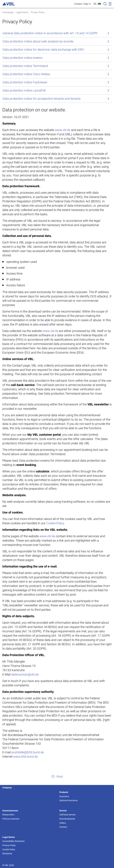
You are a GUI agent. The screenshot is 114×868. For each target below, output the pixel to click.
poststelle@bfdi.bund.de (28, 752)
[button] (57, 776)
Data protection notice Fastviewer (25, 82)
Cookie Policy (9, 849)
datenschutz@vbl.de (25, 674)
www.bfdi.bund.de (25, 757)
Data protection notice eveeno (23, 58)
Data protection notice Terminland (25, 66)
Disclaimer (7, 853)
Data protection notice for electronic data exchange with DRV (43, 50)
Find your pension (11, 819)
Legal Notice (22, 12)
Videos (63, 823)
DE (95, 4)
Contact (78, 4)
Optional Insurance (68, 800)
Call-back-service (67, 815)
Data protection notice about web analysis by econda (38, 41)
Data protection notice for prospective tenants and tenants (42, 99)
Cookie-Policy (55, 523)
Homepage (8, 12)
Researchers (8, 815)
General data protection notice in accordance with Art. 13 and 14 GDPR (50, 33)
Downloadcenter (67, 819)
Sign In (87, 4)
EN (100, 4)
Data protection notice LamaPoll (24, 90)
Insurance (64, 796)
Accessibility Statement (13, 841)
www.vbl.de (63, 130)
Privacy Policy (38, 12)
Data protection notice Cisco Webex (26, 74)
